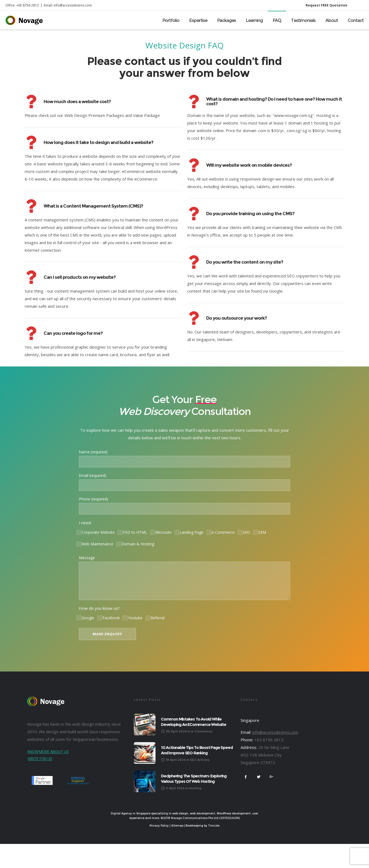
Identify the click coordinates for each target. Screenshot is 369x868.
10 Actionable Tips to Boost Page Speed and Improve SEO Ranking (197, 750)
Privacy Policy (159, 826)
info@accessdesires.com (275, 732)
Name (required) (184, 458)
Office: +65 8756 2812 (22, 5)
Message (184, 578)
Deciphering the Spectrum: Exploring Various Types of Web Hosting (194, 779)
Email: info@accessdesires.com (68, 5)
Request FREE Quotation (326, 5)
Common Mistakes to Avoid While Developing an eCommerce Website (194, 722)
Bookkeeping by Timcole (203, 826)
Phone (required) (184, 505)
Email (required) (184, 482)
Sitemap (177, 826)
